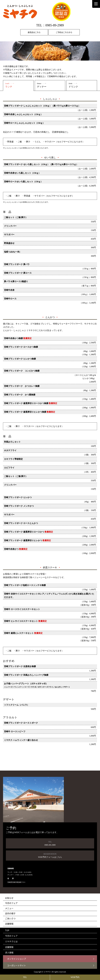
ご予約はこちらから (64, 32)
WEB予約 (75, 977)
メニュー (9, 908)
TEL (25, 977)
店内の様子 (10, 913)
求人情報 (9, 952)
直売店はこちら (34, 32)
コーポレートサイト (17, 965)
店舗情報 (9, 924)
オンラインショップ (17, 959)
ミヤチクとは (11, 941)
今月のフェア (11, 903)
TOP (7, 930)
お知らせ (9, 898)
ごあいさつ (10, 918)
